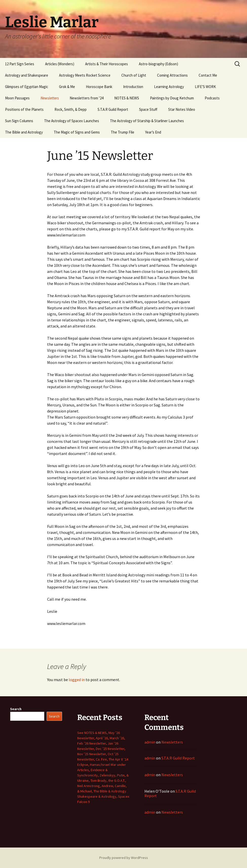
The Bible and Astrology (24, 132)
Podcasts (212, 98)
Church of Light (134, 75)
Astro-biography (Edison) (158, 64)
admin (150, 742)
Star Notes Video (182, 109)
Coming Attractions (172, 75)
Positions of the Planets (24, 109)
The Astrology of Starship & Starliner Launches (147, 121)
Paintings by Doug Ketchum (172, 98)
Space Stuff (148, 109)
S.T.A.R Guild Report (113, 109)
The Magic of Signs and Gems (77, 132)
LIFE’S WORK (205, 87)
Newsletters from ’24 (87, 98)
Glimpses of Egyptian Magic (27, 87)
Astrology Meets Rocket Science (85, 75)
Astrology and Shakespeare (27, 75)
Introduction (133, 87)
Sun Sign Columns (19, 121)
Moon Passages (17, 98)
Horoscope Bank (99, 87)
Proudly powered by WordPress (124, 858)
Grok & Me (67, 87)
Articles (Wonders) (60, 64)
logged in (77, 680)
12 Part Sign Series (20, 64)
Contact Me (208, 75)
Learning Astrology (169, 87)
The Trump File (122, 132)
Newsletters (50, 98)
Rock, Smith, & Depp (71, 109)
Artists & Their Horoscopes (107, 64)
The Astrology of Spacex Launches (72, 121)
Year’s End (153, 132)
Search (16, 709)
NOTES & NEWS (127, 98)
